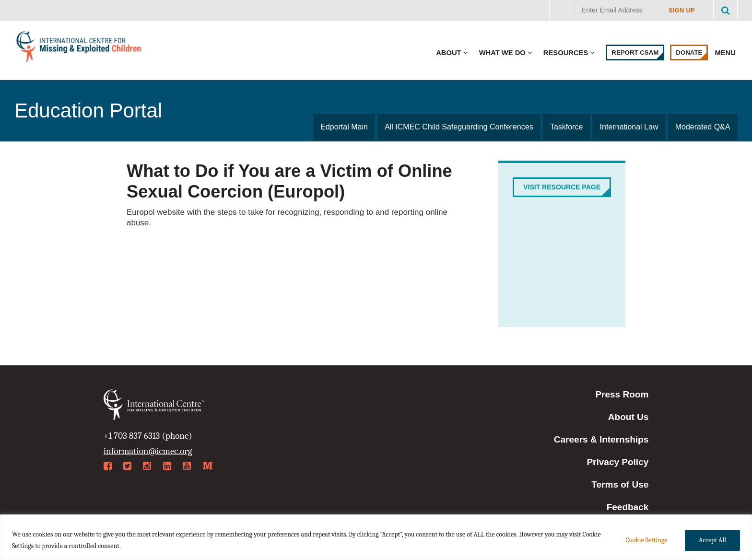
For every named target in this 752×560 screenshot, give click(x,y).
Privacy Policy (617, 462)
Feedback (628, 507)
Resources (566, 53)
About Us (628, 417)
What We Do (502, 53)
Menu (726, 53)
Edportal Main (347, 127)
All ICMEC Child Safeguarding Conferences (461, 127)
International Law (630, 127)
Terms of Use (620, 484)
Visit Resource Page (562, 187)
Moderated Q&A (703, 127)
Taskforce (568, 127)
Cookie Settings (646, 540)
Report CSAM (635, 52)
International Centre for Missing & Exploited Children (79, 49)
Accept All (712, 540)
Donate (689, 52)
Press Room (622, 394)
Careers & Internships (601, 439)
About (448, 53)
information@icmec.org (148, 451)
